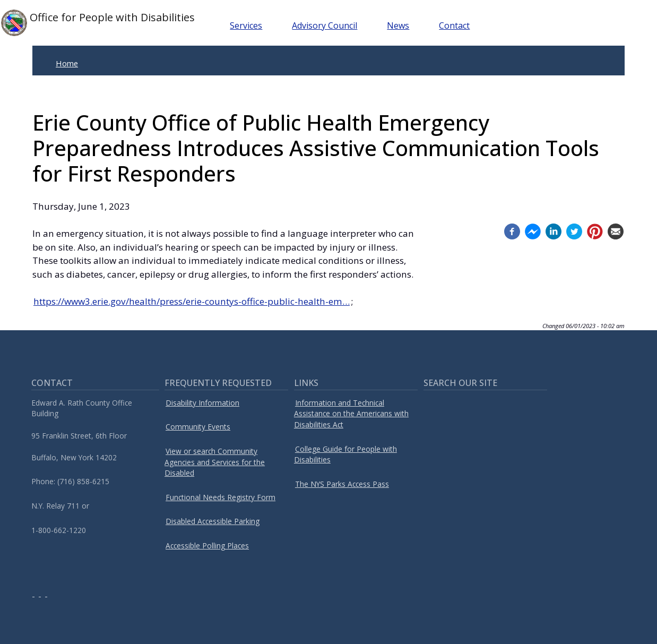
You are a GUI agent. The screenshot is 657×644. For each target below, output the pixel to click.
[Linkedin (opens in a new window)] (554, 231)
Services (246, 25)
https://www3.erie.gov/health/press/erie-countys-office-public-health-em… (192, 301)
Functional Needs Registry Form (221, 497)
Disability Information (202, 403)
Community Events (198, 427)
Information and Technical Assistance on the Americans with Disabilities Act (351, 414)
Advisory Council (325, 25)
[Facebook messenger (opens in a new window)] (533, 231)
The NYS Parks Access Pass (342, 484)
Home (67, 63)
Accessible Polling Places (207, 546)
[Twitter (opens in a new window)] (574, 231)
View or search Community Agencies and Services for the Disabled (215, 462)
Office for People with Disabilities (98, 23)
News (398, 25)
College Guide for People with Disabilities (345, 454)
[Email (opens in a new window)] (616, 231)
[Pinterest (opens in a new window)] (595, 231)
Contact (454, 25)
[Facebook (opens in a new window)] (512, 231)
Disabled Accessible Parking (213, 521)
